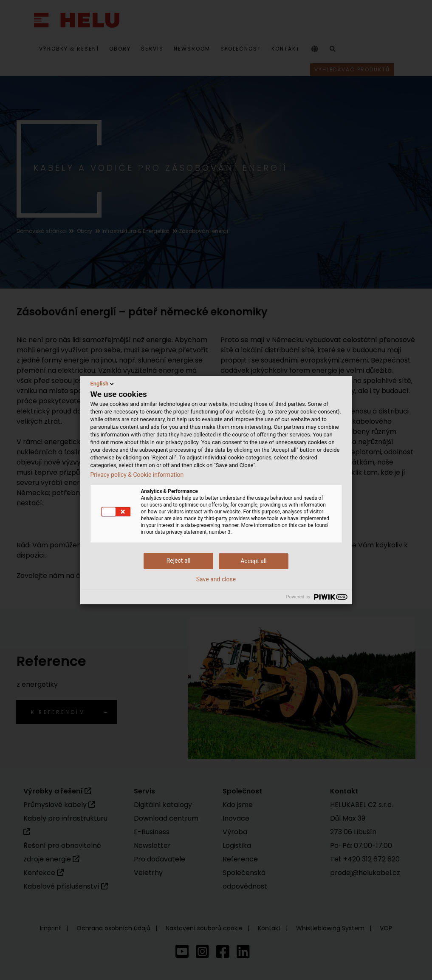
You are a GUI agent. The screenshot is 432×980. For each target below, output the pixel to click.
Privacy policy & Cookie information (137, 475)
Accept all (254, 561)
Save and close (216, 579)
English (103, 384)
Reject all (179, 561)
